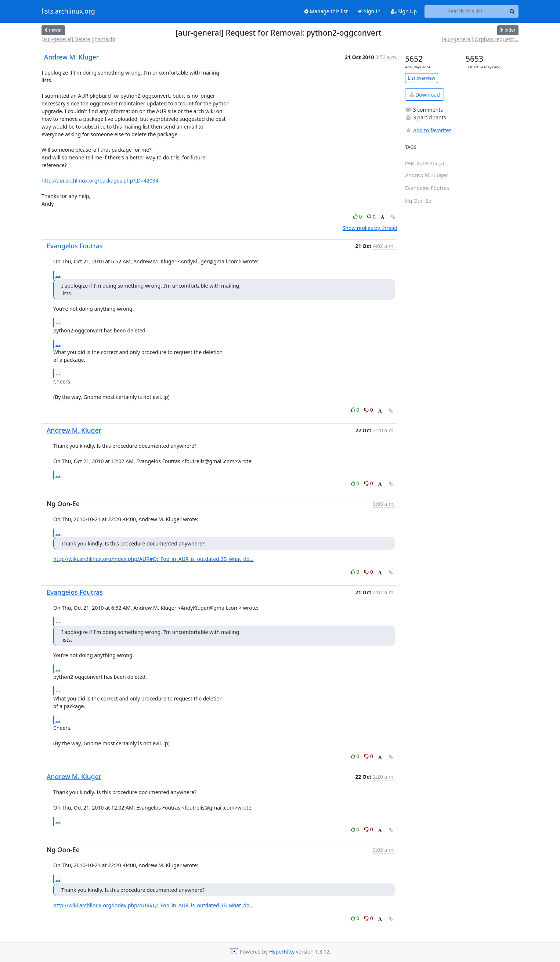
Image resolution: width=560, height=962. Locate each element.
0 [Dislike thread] (371, 217)
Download (425, 95)
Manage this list (326, 11)
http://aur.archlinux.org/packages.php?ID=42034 (100, 181)
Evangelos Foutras (75, 246)
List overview (422, 78)
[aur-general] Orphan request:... (480, 39)
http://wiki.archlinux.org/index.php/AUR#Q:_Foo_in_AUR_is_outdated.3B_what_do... (153, 559)
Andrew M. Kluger (71, 57)
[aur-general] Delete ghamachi (78, 39)
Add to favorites (428, 130)
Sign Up (404, 11)
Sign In (369, 11)
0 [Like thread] (358, 217)
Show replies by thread (370, 228)
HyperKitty (282, 952)
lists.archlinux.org (68, 11)
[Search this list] (465, 11)
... (58, 275)
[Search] (512, 11)
